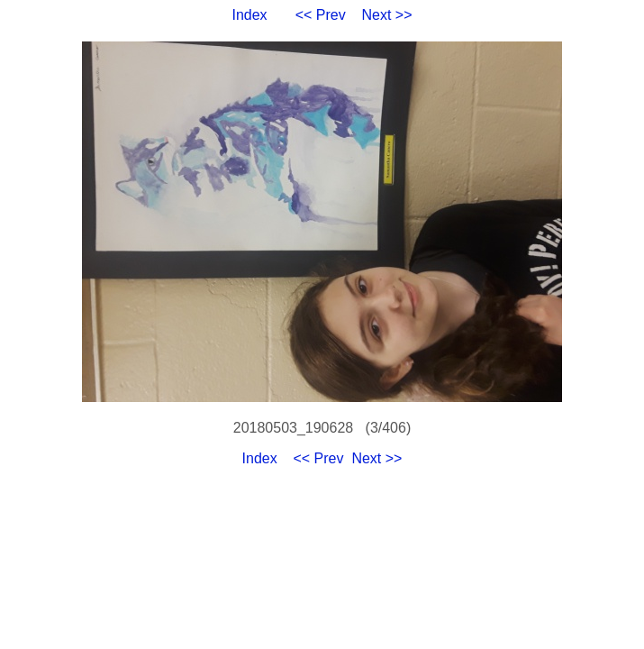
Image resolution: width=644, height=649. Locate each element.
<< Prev (321, 15)
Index (249, 15)
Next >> (387, 15)
